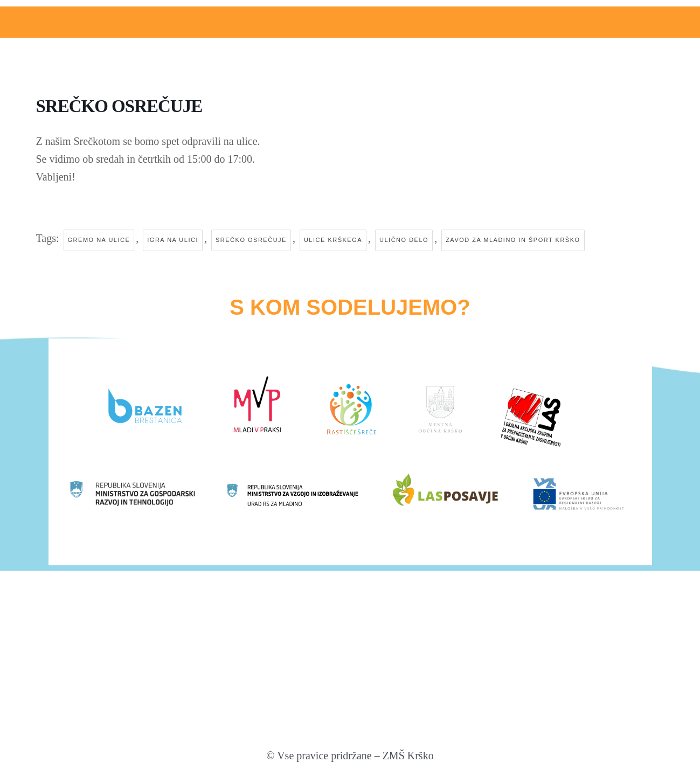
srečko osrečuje (251, 240)
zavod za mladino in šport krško (513, 240)
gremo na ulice (99, 240)
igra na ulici (173, 240)
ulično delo (404, 240)
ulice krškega (333, 240)
